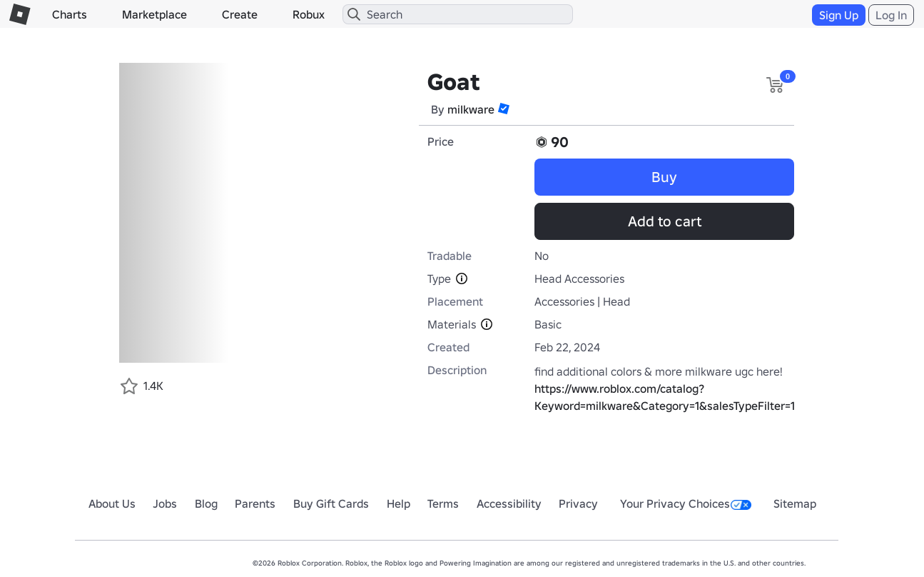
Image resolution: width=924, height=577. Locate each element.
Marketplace (154, 14)
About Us (112, 503)
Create (240, 14)
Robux (309, 14)
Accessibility (509, 503)
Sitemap (795, 503)
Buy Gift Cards (331, 503)
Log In (891, 15)
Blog (206, 503)
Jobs (165, 503)
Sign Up (839, 15)
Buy (664, 177)
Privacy (578, 503)
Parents (255, 503)
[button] (504, 109)
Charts (70, 14)
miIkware (471, 109)
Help (398, 503)
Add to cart (665, 221)
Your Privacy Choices (686, 503)
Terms (443, 503)
